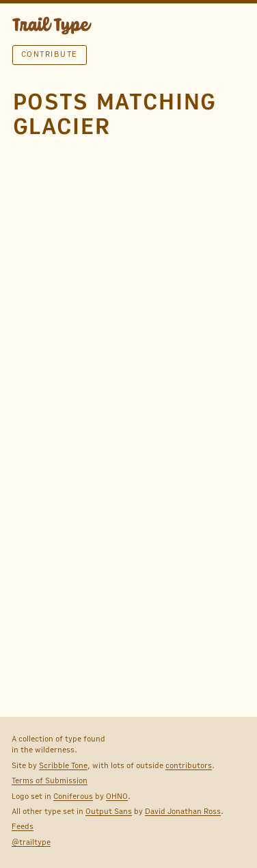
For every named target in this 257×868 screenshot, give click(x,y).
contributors (189, 765)
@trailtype (31, 842)
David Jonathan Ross (183, 811)
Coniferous (73, 796)
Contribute (50, 54)
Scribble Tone (63, 765)
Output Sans (109, 811)
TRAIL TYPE (52, 27)
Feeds (23, 826)
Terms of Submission (50, 780)
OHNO (117, 796)
